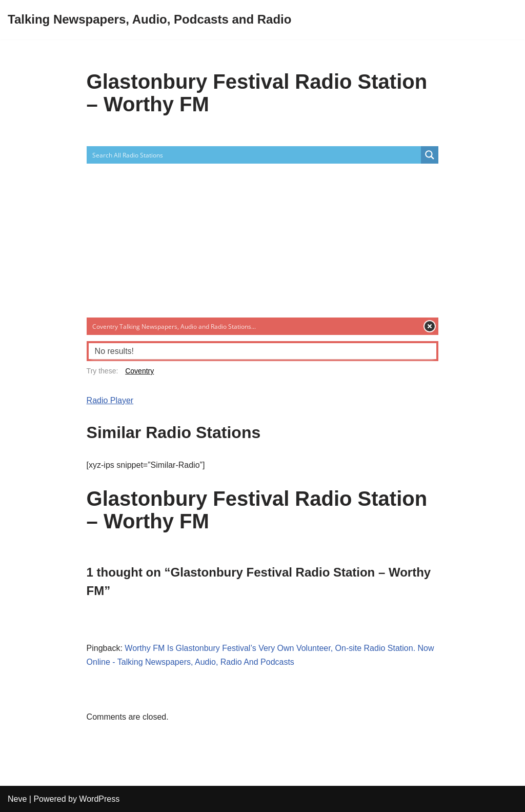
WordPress (99, 799)
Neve (17, 799)
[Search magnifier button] (430, 155)
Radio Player (110, 400)
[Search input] (255, 155)
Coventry (139, 371)
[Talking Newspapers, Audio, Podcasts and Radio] (149, 20)
